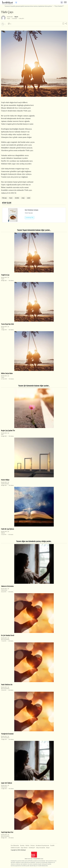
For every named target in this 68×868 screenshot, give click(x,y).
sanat (29, 198)
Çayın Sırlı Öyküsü (7, 783)
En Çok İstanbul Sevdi (8, 635)
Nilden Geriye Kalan (7, 373)
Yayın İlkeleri (24, 848)
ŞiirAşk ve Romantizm (5, 639)
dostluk (17, 198)
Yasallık (52, 846)
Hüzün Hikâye (5, 480)
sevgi (23, 198)
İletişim (33, 846)
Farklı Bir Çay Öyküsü (7, 529)
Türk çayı (4, 198)
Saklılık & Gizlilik (15, 848)
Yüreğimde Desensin (7, 734)
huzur (11, 198)
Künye (48, 848)
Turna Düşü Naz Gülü (7, 324)
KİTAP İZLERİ (7, 203)
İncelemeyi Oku (30, 218)
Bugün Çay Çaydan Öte (8, 431)
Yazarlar (22, 846)
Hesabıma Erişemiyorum (42, 846)
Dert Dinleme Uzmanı (32, 210)
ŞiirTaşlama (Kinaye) (5, 483)
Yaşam (8, 18)
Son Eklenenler (15, 846)
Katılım (28, 846)
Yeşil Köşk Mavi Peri (7, 832)
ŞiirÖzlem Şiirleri (5, 589)
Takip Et (16, 17)
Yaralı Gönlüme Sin (7, 685)
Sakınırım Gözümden (7, 586)
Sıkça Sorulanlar (41, 848)
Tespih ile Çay (5, 275)
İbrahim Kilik (10, 17)
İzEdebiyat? (32, 848)
